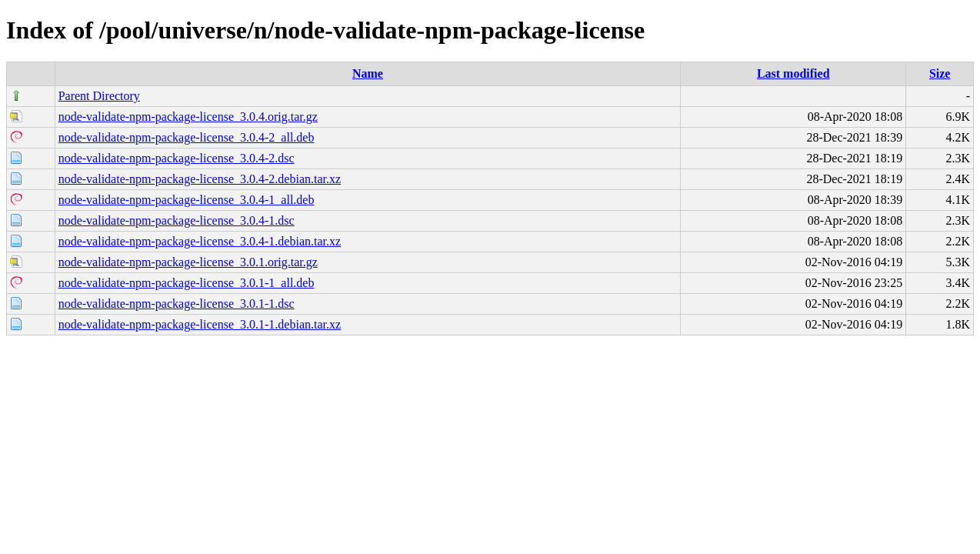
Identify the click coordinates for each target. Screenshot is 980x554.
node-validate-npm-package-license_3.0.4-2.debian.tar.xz (200, 179)
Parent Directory (99, 96)
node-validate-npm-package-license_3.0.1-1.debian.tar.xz (200, 324)
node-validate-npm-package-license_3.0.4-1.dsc (177, 220)
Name (368, 73)
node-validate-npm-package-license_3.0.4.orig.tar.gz (188, 117)
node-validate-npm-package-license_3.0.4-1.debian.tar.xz (200, 241)
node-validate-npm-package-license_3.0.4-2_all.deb (187, 137)
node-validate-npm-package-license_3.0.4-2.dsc (177, 158)
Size (940, 73)
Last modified (793, 73)
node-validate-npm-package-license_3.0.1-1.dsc (177, 304)
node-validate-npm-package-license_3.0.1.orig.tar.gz (188, 262)
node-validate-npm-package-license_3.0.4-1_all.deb (187, 200)
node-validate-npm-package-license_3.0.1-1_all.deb (187, 283)
